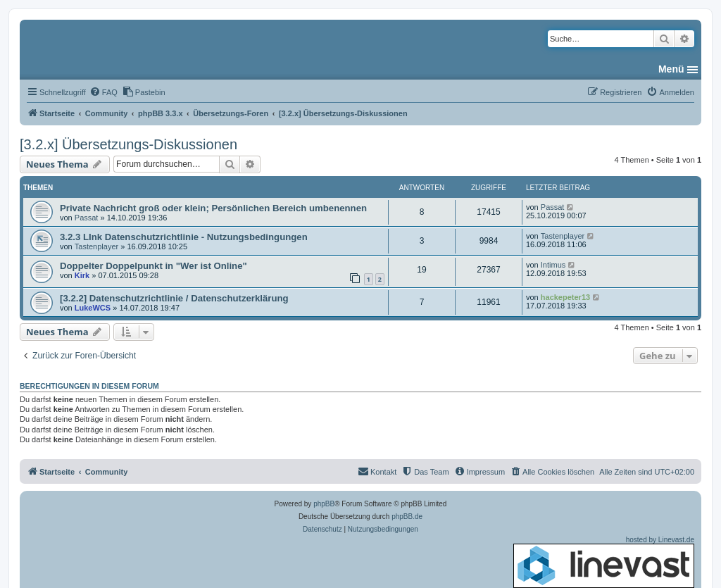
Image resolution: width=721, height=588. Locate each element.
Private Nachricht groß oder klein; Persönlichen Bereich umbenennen (213, 208)
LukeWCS (93, 308)
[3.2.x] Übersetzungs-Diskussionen (128, 144)
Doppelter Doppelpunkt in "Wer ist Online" (153, 266)
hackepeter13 (565, 297)
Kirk (82, 275)
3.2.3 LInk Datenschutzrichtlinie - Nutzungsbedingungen (184, 237)
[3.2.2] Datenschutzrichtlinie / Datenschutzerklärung (174, 298)
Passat (87, 218)
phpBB (324, 504)
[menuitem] (104, 92)
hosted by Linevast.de (604, 562)
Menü (671, 69)
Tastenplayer (96, 246)
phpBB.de (407, 517)
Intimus (553, 265)
